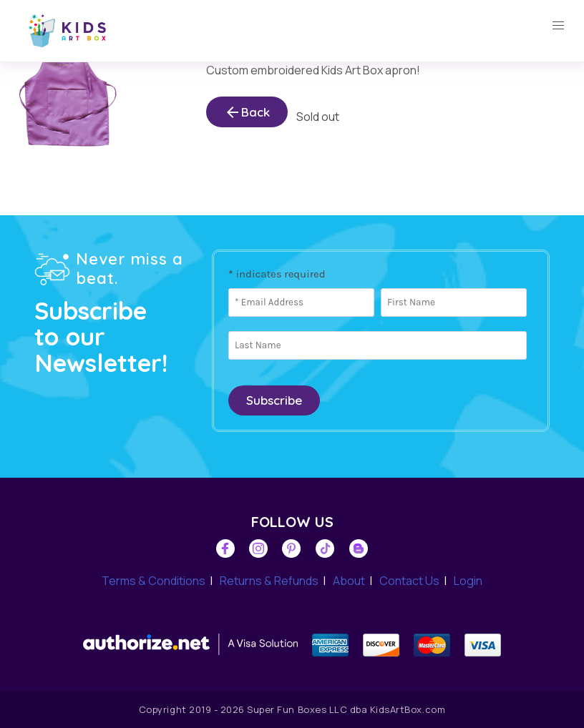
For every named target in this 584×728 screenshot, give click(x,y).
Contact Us (409, 581)
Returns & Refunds (269, 581)
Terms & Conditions (154, 581)
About (349, 581)
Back (247, 112)
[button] (558, 26)
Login (468, 581)
